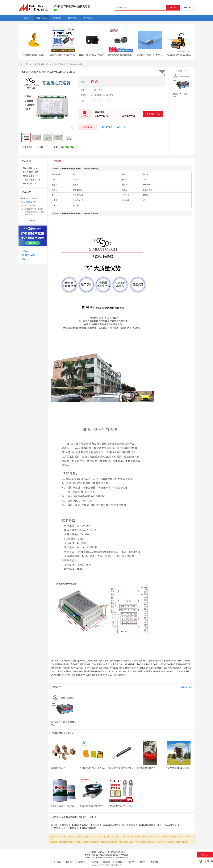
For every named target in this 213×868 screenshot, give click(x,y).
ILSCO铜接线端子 (58, 768)
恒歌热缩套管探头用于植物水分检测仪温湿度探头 (99, 806)
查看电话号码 (153, 114)
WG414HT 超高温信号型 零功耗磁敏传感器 (125, 768)
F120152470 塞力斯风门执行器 (91, 55)
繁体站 (143, 862)
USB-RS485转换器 (70, 828)
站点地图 (94, 862)
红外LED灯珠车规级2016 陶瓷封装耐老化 (96, 768)
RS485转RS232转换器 (167, 825)
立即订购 (122, 127)
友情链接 (154, 862)
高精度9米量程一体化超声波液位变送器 (66, 55)
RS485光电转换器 (88, 828)
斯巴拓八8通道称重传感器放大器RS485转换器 (110, 855)
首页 (20, 64)
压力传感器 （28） (30, 168)
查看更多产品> (186, 687)
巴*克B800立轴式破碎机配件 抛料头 (36, 55)
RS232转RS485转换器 (61, 825)
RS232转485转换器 (112, 825)
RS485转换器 (96, 825)
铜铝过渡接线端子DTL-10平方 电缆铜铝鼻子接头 (128, 806)
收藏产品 (27, 147)
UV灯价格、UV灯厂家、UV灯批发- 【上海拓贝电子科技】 (160, 55)
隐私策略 (107, 862)
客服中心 (82, 862)
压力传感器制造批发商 (116, 852)
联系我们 (70, 862)
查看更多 (33, 221)
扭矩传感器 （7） (30, 184)
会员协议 (119, 862)
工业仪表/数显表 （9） (32, 180)
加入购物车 (107, 127)
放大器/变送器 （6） (31, 176)
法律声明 (131, 862)
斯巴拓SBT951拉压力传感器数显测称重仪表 (190, 94)
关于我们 (57, 862)
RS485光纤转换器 (80, 825)
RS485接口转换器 (147, 825)
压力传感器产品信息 (96, 852)
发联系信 (87, 127)
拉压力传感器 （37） (31, 172)
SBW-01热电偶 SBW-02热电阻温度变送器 (124, 55)
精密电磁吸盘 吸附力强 (146, 768)
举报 (40, 147)
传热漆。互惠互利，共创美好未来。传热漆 (68, 806)
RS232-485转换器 (130, 825)
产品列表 (28, 64)
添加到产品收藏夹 (29, 255)
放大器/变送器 (39, 64)
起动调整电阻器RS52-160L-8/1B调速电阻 (182, 768)
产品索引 (25, 251)
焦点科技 (110, 865)
